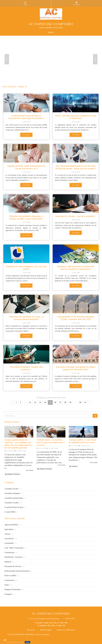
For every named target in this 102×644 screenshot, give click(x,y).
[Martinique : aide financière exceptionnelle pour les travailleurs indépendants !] (76, 254)
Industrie (8, 562)
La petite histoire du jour (14, 507)
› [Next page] (90, 402)
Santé (7, 585)
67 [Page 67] (85, 402)
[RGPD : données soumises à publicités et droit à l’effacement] (76, 103)
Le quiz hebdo (10, 512)
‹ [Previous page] (12, 402)
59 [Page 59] (70, 402)
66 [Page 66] (80, 402)
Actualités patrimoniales (14, 498)
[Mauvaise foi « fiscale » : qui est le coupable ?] (76, 204)
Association (9, 539)
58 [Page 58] (65, 402)
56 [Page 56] (55, 402)
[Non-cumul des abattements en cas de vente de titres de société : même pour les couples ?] (76, 153)
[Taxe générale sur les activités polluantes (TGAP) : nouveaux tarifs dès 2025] (76, 304)
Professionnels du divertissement (17, 571)
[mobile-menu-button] (51, 33)
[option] (51, 59)
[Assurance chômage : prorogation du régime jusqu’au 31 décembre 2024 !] (76, 354)
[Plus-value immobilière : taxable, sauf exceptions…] (26, 354)
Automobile (9, 543)
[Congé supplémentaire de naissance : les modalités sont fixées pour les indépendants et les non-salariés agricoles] (19, 432)
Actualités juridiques (12, 493)
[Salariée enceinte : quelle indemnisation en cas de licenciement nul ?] (26, 153)
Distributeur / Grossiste (13, 557)
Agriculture (9, 529)
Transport (8, 594)
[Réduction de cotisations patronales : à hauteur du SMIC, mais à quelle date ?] (26, 204)
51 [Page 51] (30, 402)
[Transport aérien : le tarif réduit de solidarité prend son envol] (83, 432)
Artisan (7, 534)
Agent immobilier (11, 525)
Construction (9, 580)
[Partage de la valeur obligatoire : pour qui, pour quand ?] (26, 254)
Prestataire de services (13, 566)
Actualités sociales (12, 503)
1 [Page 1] (16, 402)
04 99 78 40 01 (70, 619)
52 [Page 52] (35, 402)
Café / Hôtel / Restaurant (14, 548)
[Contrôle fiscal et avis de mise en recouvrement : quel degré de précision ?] (26, 103)
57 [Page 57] (60, 402)
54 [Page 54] (45, 402)
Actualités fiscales (11, 489)
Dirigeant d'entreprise (13, 589)
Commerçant (9, 552)
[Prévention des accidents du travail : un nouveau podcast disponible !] (26, 304)
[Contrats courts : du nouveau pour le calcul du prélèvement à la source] (51, 432)
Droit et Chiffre (10, 576)
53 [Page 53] (40, 402)
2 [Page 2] (20, 402)
